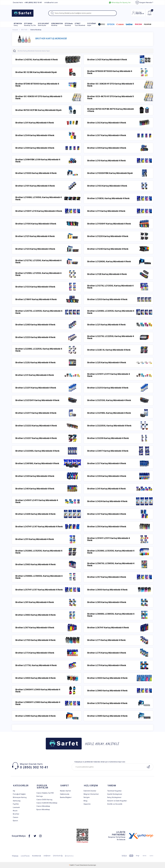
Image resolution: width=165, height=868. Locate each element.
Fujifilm (16, 804)
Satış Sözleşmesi (114, 797)
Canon (16, 817)
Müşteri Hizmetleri (91, 794)
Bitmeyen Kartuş (20, 797)
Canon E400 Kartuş (44, 800)
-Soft (71, 865)
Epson (15, 821)
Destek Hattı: (27, 3)
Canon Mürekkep (43, 806)
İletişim (87, 797)
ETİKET (80, 24)
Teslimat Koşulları (114, 791)
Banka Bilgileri (66, 797)
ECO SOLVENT (44, 24)
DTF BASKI (30, 24)
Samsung (17, 801)
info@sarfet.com (51, 3)
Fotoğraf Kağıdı (19, 794)
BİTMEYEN (18, 24)
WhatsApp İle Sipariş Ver (120, 3)
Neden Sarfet (66, 791)
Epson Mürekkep (43, 809)
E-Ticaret (77, 865)
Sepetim (87, 804)
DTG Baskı (69, 24)
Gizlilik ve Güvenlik (115, 804)
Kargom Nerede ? (144, 3)
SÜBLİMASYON (57, 24)
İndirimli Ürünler (90, 791)
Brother (16, 814)
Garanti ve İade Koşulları (117, 801)
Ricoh (15, 811)
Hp (14, 791)
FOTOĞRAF (92, 24)
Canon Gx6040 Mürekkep (47, 803)
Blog (85, 801)
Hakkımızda (65, 794)
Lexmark (16, 807)
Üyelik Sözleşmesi (115, 794)
